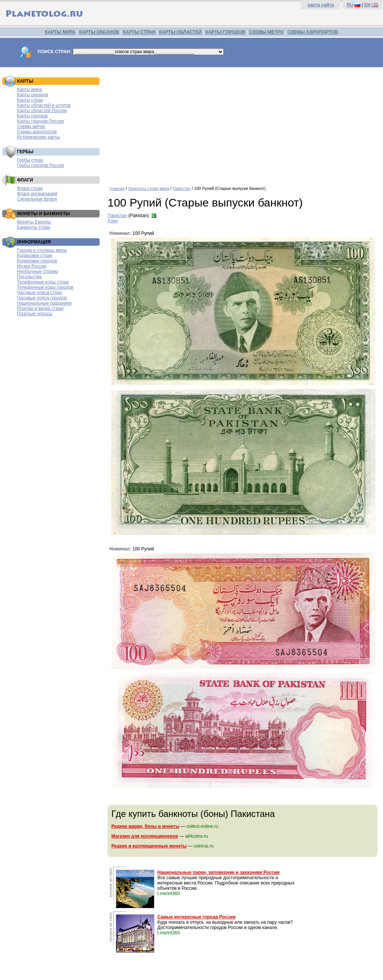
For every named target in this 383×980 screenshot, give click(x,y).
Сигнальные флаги (37, 199)
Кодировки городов (37, 261)
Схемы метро (31, 126)
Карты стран (30, 100)
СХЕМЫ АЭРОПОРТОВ (313, 32)
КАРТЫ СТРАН (139, 32)
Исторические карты (38, 137)
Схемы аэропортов (37, 132)
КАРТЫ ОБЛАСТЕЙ (181, 32)
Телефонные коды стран (43, 282)
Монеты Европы (34, 222)
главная (117, 188)
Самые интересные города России (196, 917)
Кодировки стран (35, 256)
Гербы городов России (41, 165)
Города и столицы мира (42, 250)
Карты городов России (40, 121)
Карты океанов (33, 95)
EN (367, 5)
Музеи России (32, 266)
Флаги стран (30, 188)
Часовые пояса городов (42, 298)
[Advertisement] (243, 124)
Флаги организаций (37, 194)
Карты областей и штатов (44, 105)
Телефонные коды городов (45, 287)
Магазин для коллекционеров (145, 836)
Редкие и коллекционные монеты (149, 846)
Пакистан (182, 188)
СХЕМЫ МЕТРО (266, 32)
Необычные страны (38, 271)
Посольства (29, 277)
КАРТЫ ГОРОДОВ (225, 32)
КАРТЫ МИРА (60, 32)
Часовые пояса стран (40, 293)
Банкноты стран (34, 227)
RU (350, 5)
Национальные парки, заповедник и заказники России (218, 872)
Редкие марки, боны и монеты (145, 826)
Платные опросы (35, 314)
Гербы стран (30, 160)
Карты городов (32, 116)
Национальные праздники (44, 303)
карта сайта (321, 5)
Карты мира (29, 89)
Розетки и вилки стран (40, 308)
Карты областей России (42, 111)
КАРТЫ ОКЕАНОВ (99, 32)
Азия (113, 221)
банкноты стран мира (148, 188)
